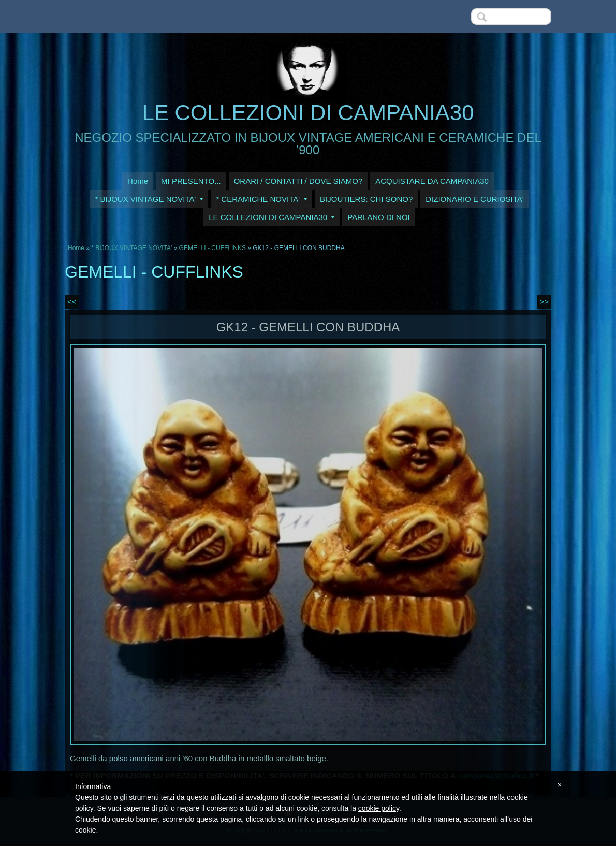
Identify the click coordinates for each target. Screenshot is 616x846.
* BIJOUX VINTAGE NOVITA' (149, 199)
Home (138, 181)
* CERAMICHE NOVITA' (261, 199)
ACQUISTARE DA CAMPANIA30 (432, 181)
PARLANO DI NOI (379, 217)
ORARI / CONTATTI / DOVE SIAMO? (298, 181)
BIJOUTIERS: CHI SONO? (366, 199)
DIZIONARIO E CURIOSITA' (474, 199)
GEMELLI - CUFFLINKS (212, 248)
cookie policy (379, 808)
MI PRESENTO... (191, 181)
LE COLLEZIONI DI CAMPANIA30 (308, 113)
